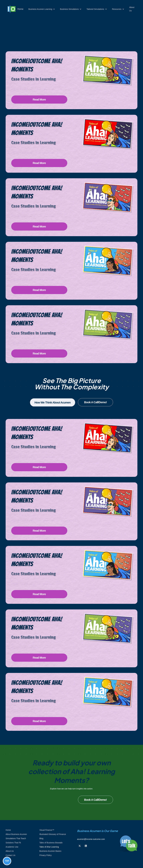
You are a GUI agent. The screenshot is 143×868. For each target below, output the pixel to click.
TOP (7, 861)
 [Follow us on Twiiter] (80, 846)
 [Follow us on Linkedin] (86, 846)
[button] (42, 9)
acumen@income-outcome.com (91, 839)
